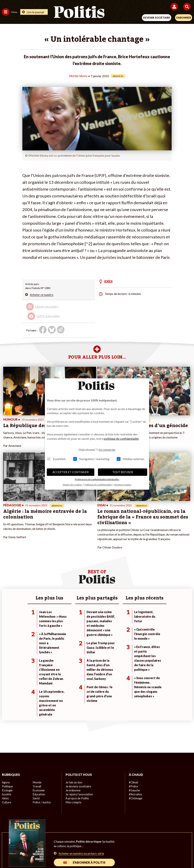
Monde (37, 719)
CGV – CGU (98, 841)
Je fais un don (74, 719)
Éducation (39, 731)
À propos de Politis (77, 735)
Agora (5, 719)
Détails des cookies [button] (73, 485)
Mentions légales (40, 841)
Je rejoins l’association (79, 731)
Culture (6, 739)
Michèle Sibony (78, 76)
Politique (7, 723)
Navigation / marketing (91, 459)
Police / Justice (41, 739)
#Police (133, 723)
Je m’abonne (73, 727)
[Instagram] (89, 855)
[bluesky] (65, 855)
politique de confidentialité (121, 439)
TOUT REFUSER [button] (123, 472)
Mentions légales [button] (123, 485)
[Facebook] (53, 855)
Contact (19, 841)
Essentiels (56, 459)
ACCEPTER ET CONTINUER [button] (71, 472)
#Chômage (135, 735)
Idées (5, 735)
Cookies (172, 841)
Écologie (7, 727)
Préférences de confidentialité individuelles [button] (97, 479)
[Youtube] (77, 855)
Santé (36, 735)
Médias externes (131, 459)
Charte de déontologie (70, 841)
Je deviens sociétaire (78, 723)
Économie (38, 727)
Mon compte (73, 739)
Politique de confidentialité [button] (98, 485)
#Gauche (134, 727)
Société (6, 731)
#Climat (133, 719)
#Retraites (135, 731)
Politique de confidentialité (128, 841)
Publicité (156, 841)
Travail (36, 723)
